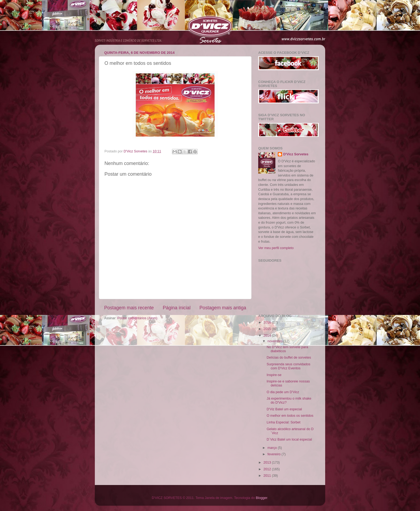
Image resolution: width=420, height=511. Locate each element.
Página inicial (177, 308)
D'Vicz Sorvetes (296, 154)
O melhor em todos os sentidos (290, 416)
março (273, 448)
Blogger (262, 498)
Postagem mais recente (129, 308)
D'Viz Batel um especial (284, 409)
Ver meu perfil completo (276, 248)
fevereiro (275, 454)
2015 (268, 329)
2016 (268, 322)
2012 (268, 469)
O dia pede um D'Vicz (283, 392)
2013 (268, 463)
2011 (268, 476)
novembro (276, 341)
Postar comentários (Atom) (137, 318)
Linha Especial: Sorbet (283, 422)
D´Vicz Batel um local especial (289, 439)
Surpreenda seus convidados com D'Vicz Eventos (288, 366)
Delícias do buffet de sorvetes (289, 358)
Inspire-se (274, 375)
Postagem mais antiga (223, 308)
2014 (268, 336)
